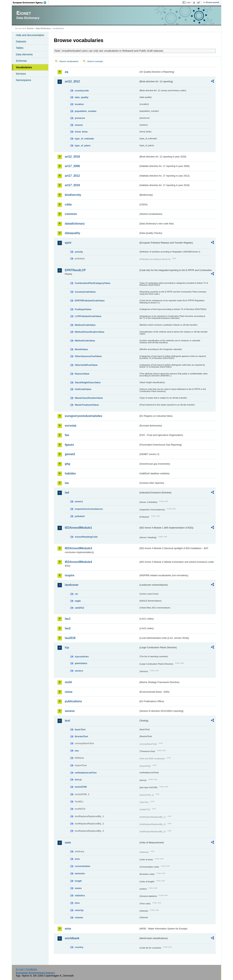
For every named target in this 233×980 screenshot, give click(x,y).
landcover (72, 585)
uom (68, 843)
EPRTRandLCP (75, 270)
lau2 (68, 628)
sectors (79, 671)
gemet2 (70, 454)
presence (80, 118)
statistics (80, 895)
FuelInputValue (83, 309)
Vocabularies (24, 67)
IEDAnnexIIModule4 (78, 562)
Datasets (21, 41)
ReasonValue (82, 374)
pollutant (80, 516)
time (77, 903)
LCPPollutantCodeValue (88, 316)
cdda (68, 204)
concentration (83, 866)
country (79, 947)
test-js (78, 780)
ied (67, 493)
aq (67, 72)
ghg (67, 464)
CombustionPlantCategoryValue (93, 283)
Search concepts (95, 61)
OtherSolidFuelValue (86, 365)
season (79, 125)
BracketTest (81, 736)
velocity (79, 910)
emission (80, 873)
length (78, 881)
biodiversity (73, 195)
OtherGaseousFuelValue (88, 356)
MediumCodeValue (85, 325)
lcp (67, 647)
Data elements (24, 54)
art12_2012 (72, 81)
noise (69, 692)
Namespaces (23, 80)
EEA (31, 3)
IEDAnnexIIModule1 (78, 528)
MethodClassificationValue (90, 332)
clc (76, 594)
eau (77, 751)
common (71, 214)
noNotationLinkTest (86, 773)
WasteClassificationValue (89, 398)
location (79, 104)
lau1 (68, 619)
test (67, 721)
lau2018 (70, 638)
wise (68, 929)
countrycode (82, 91)
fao (67, 435)
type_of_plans (83, 145)
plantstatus (81, 663)
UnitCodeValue (83, 389)
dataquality (72, 233)
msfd (68, 682)
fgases (69, 445)
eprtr (68, 243)
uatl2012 (79, 608)
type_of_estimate (84, 139)
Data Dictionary (43, 28)
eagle (78, 601)
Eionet (30, 28)
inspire (70, 575)
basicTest (80, 729)
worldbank (72, 938)
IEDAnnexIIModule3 (78, 548)
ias (67, 483)
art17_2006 (72, 166)
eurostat (71, 426)
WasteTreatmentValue (87, 405)
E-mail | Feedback (26, 969)
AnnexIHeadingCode (86, 537)
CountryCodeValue (85, 292)
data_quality (82, 97)
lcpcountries (82, 657)
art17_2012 (72, 176)
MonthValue (81, 349)
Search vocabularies (69, 61)
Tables (20, 48)
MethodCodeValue (85, 341)
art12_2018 (72, 157)
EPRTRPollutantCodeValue (90, 301)
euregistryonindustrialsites (83, 416)
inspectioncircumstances (89, 509)
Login (188, 2)
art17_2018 (72, 185)
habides (70, 473)
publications (73, 701)
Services (21, 74)
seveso (70, 711)
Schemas (21, 61)
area (77, 859)
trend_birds (81, 132)
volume (79, 917)
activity (79, 252)
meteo (78, 888)
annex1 (79, 501)
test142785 (81, 787)
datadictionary (75, 224)
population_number (86, 111)
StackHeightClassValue (88, 382)
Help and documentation (30, 35)
